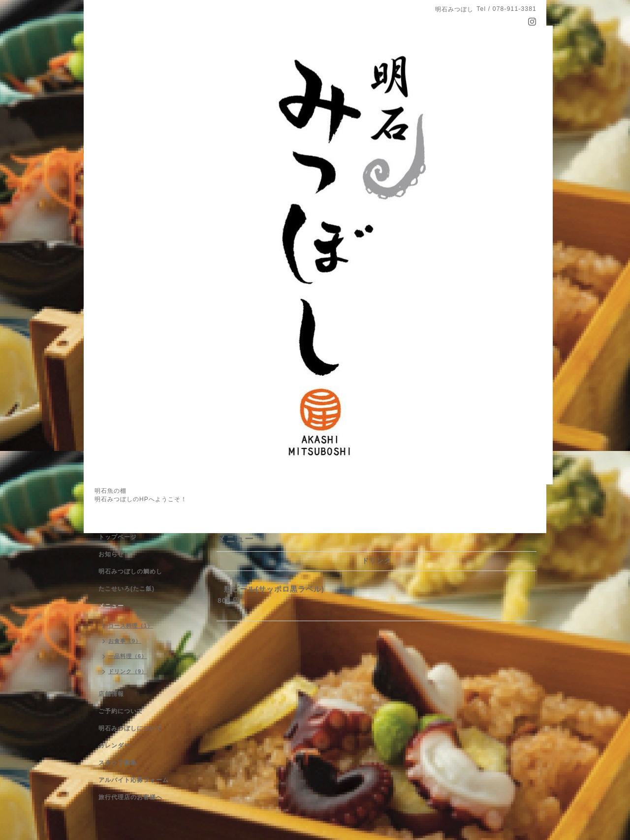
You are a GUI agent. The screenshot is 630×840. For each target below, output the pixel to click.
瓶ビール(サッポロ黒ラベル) (274, 589)
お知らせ (111, 554)
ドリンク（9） (128, 671)
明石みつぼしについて (130, 728)
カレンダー (114, 746)
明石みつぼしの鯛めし (130, 571)
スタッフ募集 (118, 763)
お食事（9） (125, 641)
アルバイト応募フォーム (134, 780)
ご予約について (121, 711)
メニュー (111, 606)
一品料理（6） (128, 656)
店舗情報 (111, 694)
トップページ (118, 537)
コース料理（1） (131, 626)
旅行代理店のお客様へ (130, 797)
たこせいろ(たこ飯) (126, 589)
